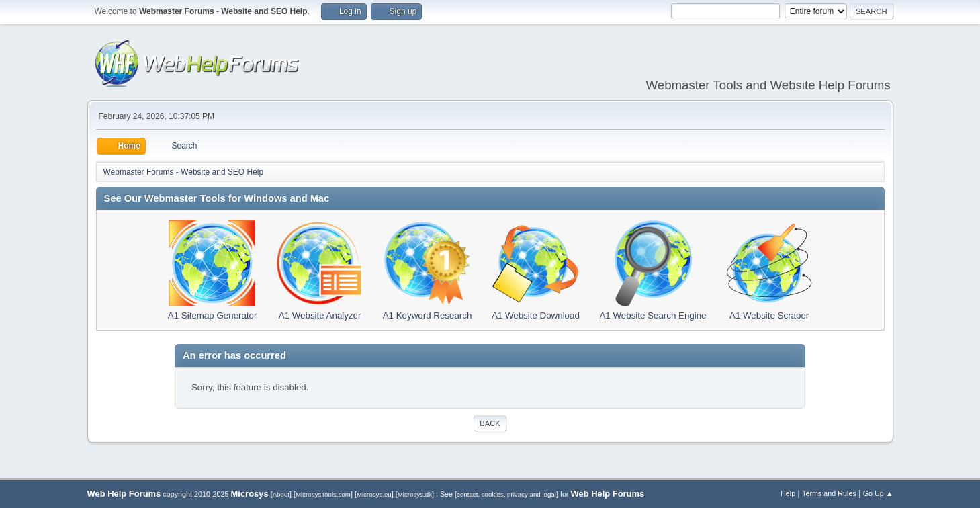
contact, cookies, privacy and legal (506, 494)
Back (490, 423)
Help (788, 493)
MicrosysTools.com (323, 494)
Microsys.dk (415, 494)
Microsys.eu (374, 494)
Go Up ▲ (878, 493)
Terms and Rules (829, 493)
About (281, 494)
